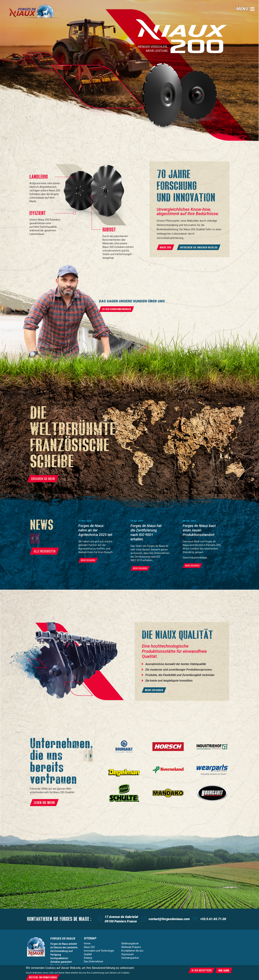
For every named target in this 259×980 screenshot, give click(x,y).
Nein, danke (224, 970)
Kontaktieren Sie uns (132, 951)
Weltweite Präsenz (131, 947)
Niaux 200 (89, 947)
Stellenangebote (130, 943)
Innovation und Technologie (99, 951)
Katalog (88, 958)
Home (87, 943)
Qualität (88, 954)
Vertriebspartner (130, 958)
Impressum (127, 954)
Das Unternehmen (94, 961)
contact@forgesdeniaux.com (169, 919)
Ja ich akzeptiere (202, 970)
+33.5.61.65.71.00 (213, 919)
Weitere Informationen (43, 977)
